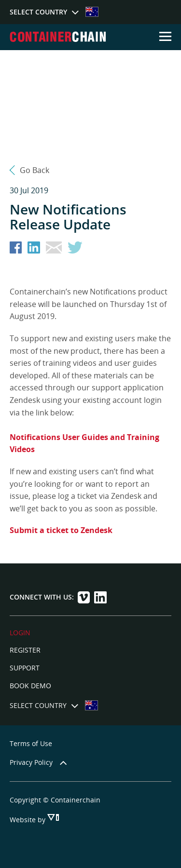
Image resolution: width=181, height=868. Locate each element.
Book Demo (30, 686)
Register (25, 650)
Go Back (35, 170)
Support (25, 668)
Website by (28, 820)
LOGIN (20, 633)
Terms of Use (31, 743)
